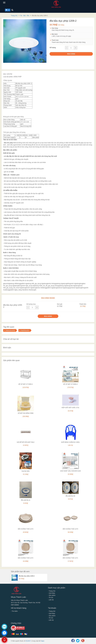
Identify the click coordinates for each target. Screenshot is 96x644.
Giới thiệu (52, 593)
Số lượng (53, 48)
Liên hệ (51, 600)
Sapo (43, 641)
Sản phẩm (52, 595)
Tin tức (51, 597)
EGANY (28, 641)
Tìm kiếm (14, 611)
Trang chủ (52, 591)
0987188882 (15, 605)
